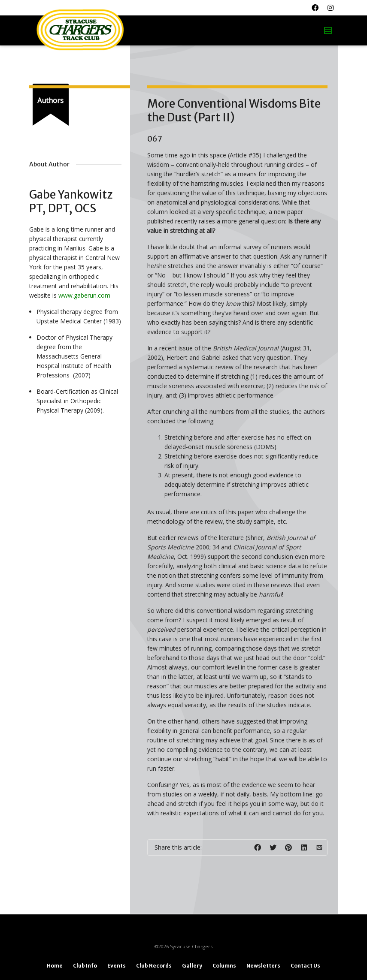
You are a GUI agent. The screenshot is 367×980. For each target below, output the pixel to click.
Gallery (192, 966)
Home (55, 966)
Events (117, 966)
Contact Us (305, 966)
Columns (224, 966)
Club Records (154, 966)
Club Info (85, 966)
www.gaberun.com (84, 295)
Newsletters (263, 966)
